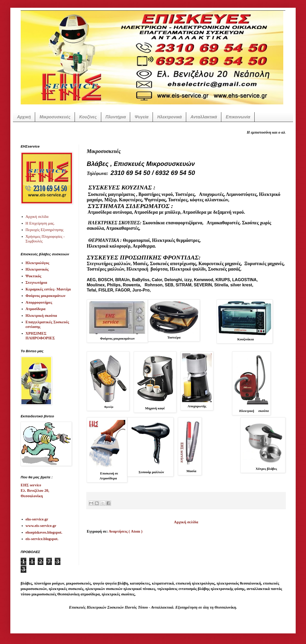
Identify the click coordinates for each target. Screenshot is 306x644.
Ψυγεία (142, 117)
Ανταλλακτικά (204, 117)
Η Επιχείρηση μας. (40, 223)
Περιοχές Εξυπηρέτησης (45, 230)
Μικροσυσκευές (55, 117)
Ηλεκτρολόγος (37, 263)
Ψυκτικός (33, 276)
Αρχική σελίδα (186, 522)
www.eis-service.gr (41, 526)
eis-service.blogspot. (42, 539)
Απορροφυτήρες (39, 302)
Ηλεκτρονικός (37, 269)
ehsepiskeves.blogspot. (44, 532)
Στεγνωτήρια (36, 282)
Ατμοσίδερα (36, 309)
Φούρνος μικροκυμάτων (46, 296)
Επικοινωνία (238, 117)
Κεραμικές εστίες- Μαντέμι (48, 289)
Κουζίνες (88, 117)
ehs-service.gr (37, 519)
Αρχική (24, 117)
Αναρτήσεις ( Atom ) (126, 531)
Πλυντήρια (116, 117)
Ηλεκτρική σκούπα (41, 316)
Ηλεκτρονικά (170, 117)
